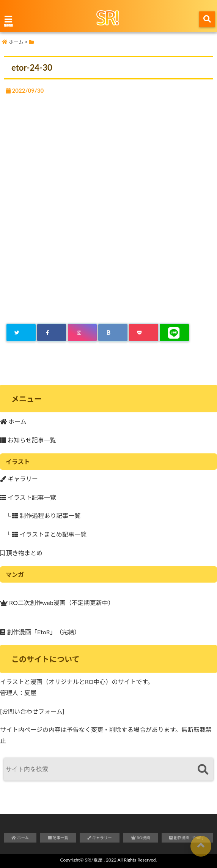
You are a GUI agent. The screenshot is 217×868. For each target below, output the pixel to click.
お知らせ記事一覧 (28, 440)
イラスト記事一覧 (28, 497)
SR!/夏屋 (94, 860)
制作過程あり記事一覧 (46, 516)
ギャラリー (19, 479)
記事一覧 (58, 838)
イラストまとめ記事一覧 (49, 534)
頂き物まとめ (21, 553)
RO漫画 (141, 838)
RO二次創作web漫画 (33, 602)
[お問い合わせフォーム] (32, 711)
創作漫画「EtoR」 (28, 631)
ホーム (13, 421)
